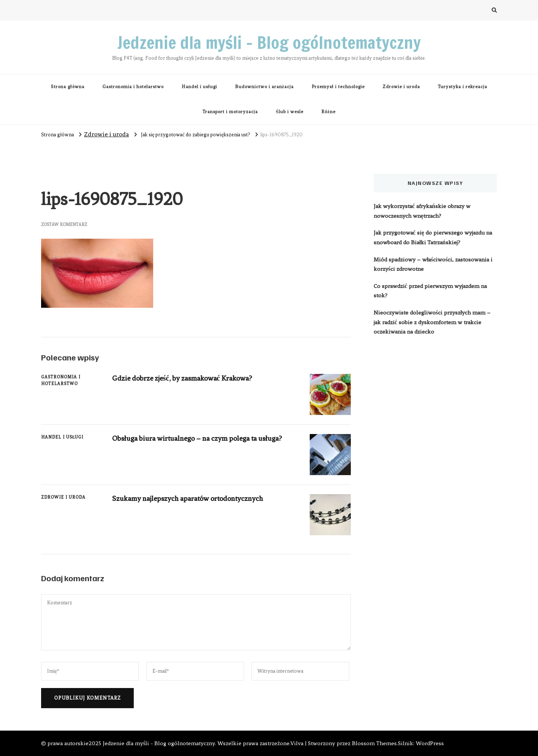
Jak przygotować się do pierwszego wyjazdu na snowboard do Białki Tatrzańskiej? (433, 238)
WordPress (430, 743)
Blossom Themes (374, 743)
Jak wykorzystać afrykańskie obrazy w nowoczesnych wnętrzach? (422, 211)
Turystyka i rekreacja (463, 87)
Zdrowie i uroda (401, 87)
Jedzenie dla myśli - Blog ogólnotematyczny (159, 743)
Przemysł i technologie (338, 87)
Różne (328, 112)
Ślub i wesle (290, 112)
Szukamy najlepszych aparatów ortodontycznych (188, 498)
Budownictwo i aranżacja (265, 87)
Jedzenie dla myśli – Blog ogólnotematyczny (269, 43)
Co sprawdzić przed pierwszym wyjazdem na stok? (430, 291)
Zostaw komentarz (64, 224)
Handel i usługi (199, 87)
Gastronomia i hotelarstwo (133, 87)
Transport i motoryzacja (230, 112)
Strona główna (68, 87)
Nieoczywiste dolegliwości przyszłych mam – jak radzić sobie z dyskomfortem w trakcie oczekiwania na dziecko (432, 322)
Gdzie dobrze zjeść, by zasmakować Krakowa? (182, 378)
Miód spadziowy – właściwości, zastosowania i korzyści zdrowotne (433, 264)
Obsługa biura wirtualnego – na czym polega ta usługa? (197, 438)
